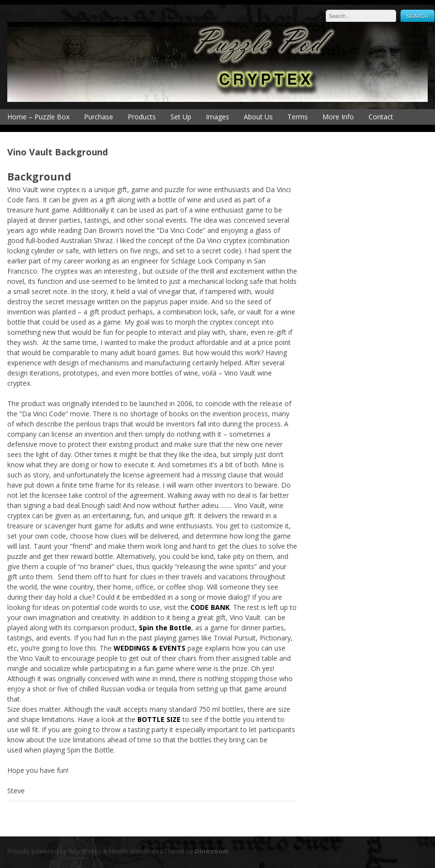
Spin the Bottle (165, 628)
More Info (338, 117)
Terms (298, 117)
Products (142, 117)
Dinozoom (212, 851)
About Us (258, 117)
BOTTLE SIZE (159, 719)
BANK (219, 607)
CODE (200, 607)
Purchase (99, 117)
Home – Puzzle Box (38, 117)
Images (217, 117)
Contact (381, 117)
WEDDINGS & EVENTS (150, 648)
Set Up (181, 117)
